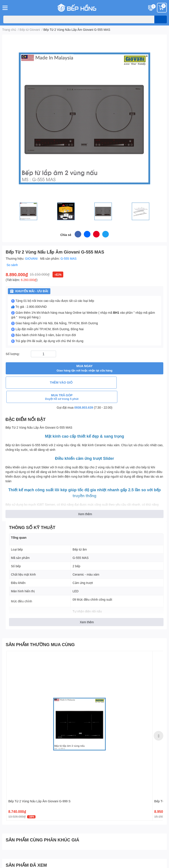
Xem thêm (85, 500)
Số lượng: (13, 354)
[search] (161, 19)
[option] (79, 722)
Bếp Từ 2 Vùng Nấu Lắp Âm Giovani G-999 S (39, 787)
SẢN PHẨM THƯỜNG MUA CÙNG (40, 630)
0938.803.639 (84, 393)
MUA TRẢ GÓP (124, 383)
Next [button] (158, 721)
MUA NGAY (84, 368)
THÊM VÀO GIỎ (45, 382)
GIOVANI (32, 258)
